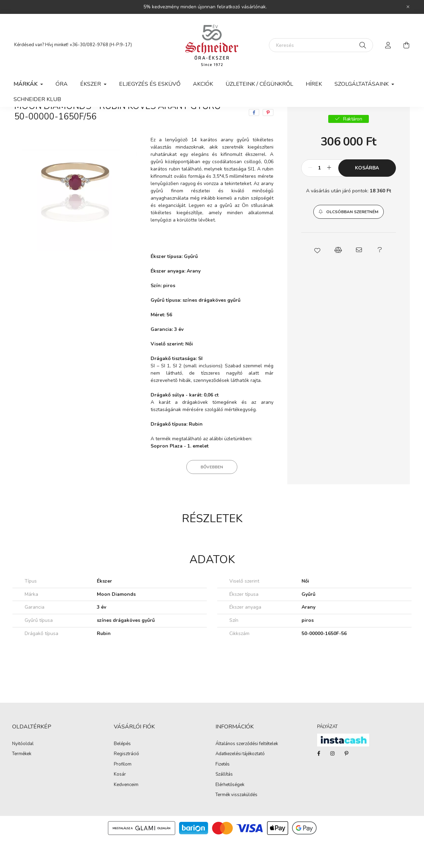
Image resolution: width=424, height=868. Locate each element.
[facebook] (254, 140)
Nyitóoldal (23, 772)
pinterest (346, 781)
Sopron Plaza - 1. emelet (180, 474)
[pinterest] (268, 140)
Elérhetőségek (230, 813)
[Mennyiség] (320, 196)
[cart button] (406, 45)
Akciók (203, 84)
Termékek (22, 782)
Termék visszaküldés (236, 823)
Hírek (314, 84)
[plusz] (329, 196)
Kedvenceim (126, 813)
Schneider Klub (37, 99)
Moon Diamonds (102, 120)
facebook (319, 781)
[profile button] (388, 45)
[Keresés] (321, 45)
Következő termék (389, 120)
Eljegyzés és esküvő (150, 84)
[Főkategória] (26, 120)
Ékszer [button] (91, 84)
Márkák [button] (26, 84)
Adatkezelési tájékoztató (240, 782)
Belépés (122, 772)
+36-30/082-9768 (89, 45)
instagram (332, 781)
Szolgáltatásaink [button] (362, 84)
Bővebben (212, 495)
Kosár (120, 802)
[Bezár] (408, 7)
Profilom (123, 792)
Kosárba (367, 196)
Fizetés (223, 792)
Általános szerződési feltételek (247, 772)
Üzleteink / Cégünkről (259, 84)
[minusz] (310, 196)
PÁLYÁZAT (327, 754)
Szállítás (224, 802)
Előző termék (350, 120)
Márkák (61, 120)
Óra (62, 84)
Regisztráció (126, 782)
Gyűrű (141, 120)
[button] (349, 240)
